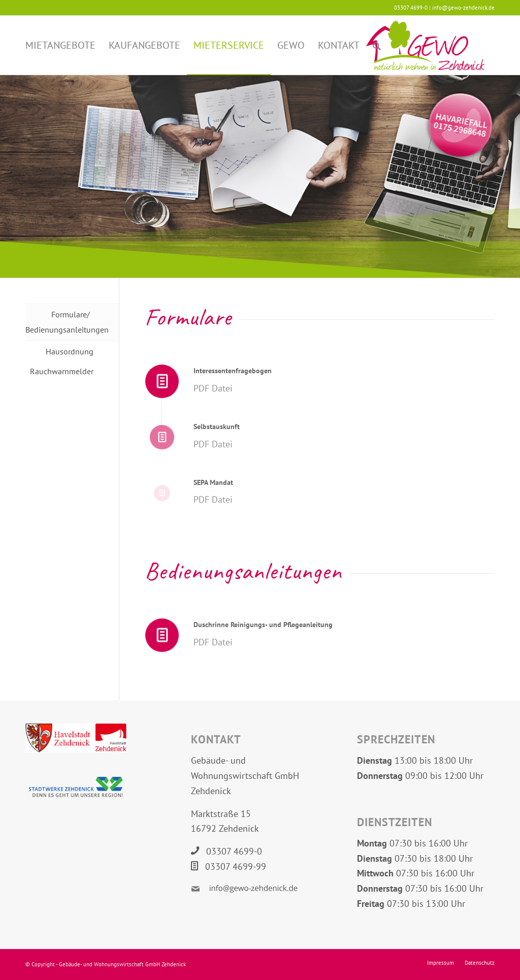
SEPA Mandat (213, 482)
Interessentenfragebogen (233, 371)
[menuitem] (60, 45)
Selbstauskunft (217, 427)
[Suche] (377, 45)
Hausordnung (70, 351)
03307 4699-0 (234, 851)
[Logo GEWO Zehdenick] (425, 45)
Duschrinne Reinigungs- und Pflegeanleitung (263, 625)
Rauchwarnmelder (62, 371)
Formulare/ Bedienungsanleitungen (59, 322)
